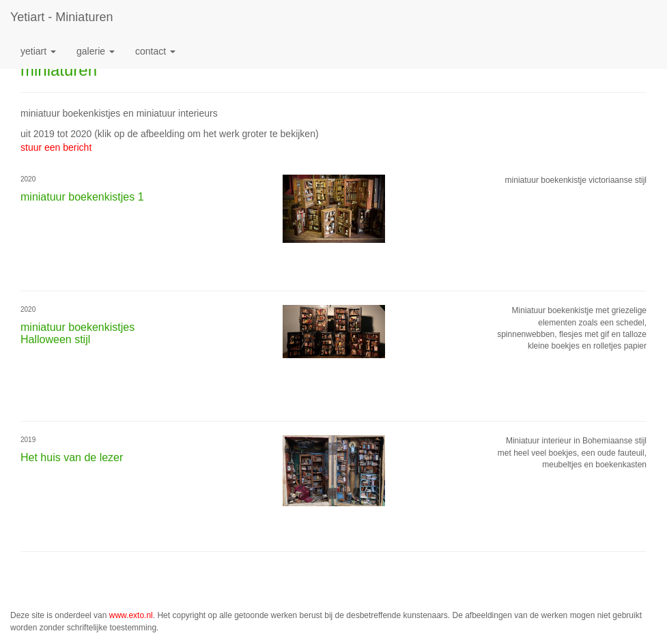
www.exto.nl (131, 615)
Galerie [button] (96, 51)
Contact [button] (155, 51)
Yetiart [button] (38, 51)
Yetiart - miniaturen (61, 17)
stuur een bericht (56, 147)
